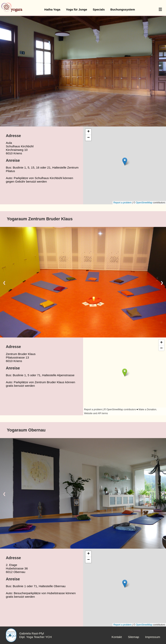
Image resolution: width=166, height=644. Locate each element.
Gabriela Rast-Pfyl (32, 633)
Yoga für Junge (77, 9)
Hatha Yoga (52, 9)
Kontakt (117, 637)
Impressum (153, 637)
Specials (99, 9)
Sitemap (134, 637)
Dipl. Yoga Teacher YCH (36, 637)
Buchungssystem (123, 9)
